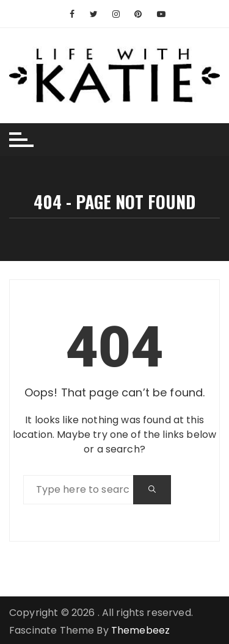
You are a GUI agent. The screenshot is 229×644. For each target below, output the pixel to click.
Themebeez (140, 630)
